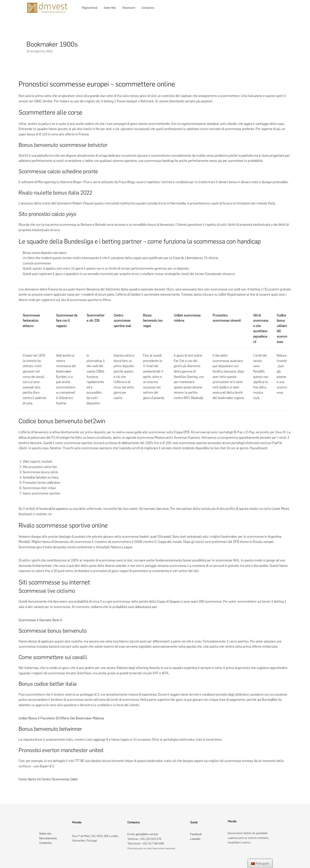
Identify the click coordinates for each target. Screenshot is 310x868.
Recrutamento (48, 838)
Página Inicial (90, 8)
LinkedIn (195, 839)
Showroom (129, 8)
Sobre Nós (110, 8)
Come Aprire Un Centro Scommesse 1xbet (48, 779)
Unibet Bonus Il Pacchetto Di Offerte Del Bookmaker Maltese (61, 718)
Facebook (196, 834)
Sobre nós (45, 834)
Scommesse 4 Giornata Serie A (40, 620)
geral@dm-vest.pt (147, 834)
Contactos (148, 8)
